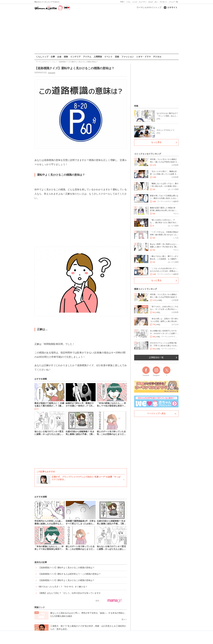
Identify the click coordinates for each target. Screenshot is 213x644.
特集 (136, 106)
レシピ (135, 2)
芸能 (117, 57)
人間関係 (98, 57)
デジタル (157, 57)
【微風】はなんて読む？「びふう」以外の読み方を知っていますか (70, 593)
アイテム (87, 57)
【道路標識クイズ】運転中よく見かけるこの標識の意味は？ (67, 568)
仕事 (53, 57)
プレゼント (163, 2)
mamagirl (51, 73)
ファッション (128, 57)
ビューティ (143, 2)
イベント (108, 57)
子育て (122, 2)
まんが (151, 2)
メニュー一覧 (173, 2)
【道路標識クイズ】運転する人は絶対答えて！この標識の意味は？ (70, 574)
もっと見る (156, 142)
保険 (66, 57)
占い (156, 2)
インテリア (75, 57)
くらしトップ (42, 57)
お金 (59, 57)
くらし (129, 2)
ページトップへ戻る (156, 413)
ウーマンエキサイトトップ (149, 7)
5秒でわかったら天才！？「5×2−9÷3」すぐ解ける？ (63, 587)
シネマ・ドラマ (143, 57)
